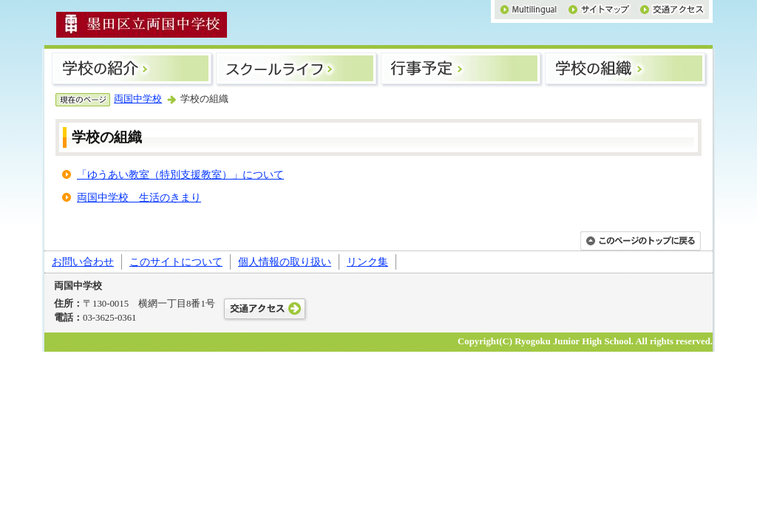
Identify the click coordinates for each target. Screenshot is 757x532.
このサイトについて (176, 262)
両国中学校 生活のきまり (139, 197)
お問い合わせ (83, 262)
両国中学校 (138, 99)
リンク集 (367, 262)
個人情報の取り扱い (285, 262)
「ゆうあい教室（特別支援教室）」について (180, 174)
